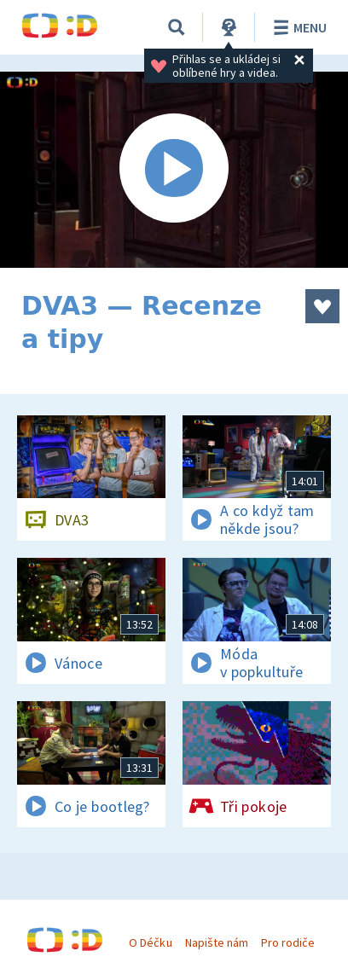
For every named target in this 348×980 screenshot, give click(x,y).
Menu (297, 27)
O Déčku (150, 942)
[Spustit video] (174, 170)
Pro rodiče (288, 942)
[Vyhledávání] (177, 27)
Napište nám (217, 942)
